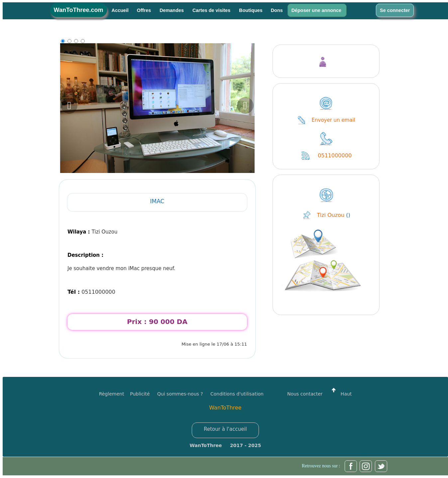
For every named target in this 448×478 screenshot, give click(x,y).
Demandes (172, 10)
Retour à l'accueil (225, 429)
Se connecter (395, 10)
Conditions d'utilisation (237, 394)
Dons (277, 10)
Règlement (112, 394)
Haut (340, 394)
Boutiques (251, 10)
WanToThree (225, 408)
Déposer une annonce (317, 10)
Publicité (144, 394)
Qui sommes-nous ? (180, 394)
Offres (145, 10)
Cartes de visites (212, 10)
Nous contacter (305, 394)
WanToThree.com (79, 10)
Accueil (120, 10)
